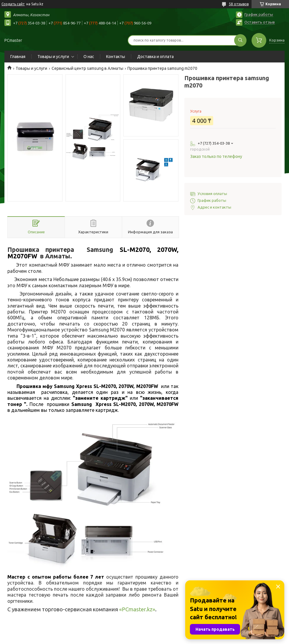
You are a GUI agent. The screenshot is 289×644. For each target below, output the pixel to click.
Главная (18, 57)
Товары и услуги (53, 57)
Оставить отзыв (260, 22)
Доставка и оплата (155, 57)
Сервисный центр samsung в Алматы (87, 68)
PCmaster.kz (137, 609)
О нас (89, 57)
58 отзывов (239, 4)
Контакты (116, 57)
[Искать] (240, 40)
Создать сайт (13, 4)
